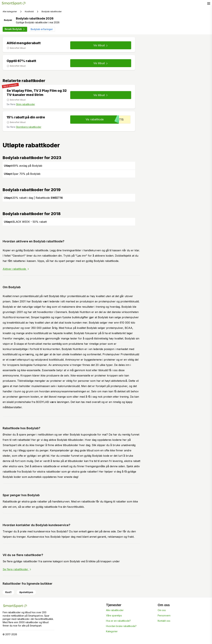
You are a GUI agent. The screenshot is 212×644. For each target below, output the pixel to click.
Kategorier (112, 631)
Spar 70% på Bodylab (22, 174)
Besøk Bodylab (15, 29)
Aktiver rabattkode (16, 269)
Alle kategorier (10, 11)
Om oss (162, 610)
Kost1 (8, 592)
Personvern (164, 615)
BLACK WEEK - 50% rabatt (25, 222)
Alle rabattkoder (115, 610)
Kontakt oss (164, 621)
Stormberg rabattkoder (29, 127)
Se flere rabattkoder (17, 569)
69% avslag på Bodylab (23, 166)
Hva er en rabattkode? (118, 621)
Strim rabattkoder (26, 104)
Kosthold (29, 11)
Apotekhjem (26, 592)
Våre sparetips (114, 615)
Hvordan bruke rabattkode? (121, 626)
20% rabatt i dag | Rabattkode (33, 198)
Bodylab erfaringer (42, 29)
